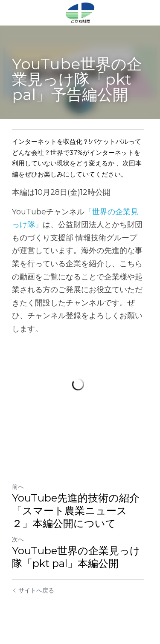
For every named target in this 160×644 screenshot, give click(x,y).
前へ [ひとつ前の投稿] (18, 489)
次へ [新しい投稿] (18, 541)
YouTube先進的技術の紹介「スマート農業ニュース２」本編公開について (80, 513)
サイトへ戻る (33, 593)
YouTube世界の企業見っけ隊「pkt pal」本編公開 (76, 559)
